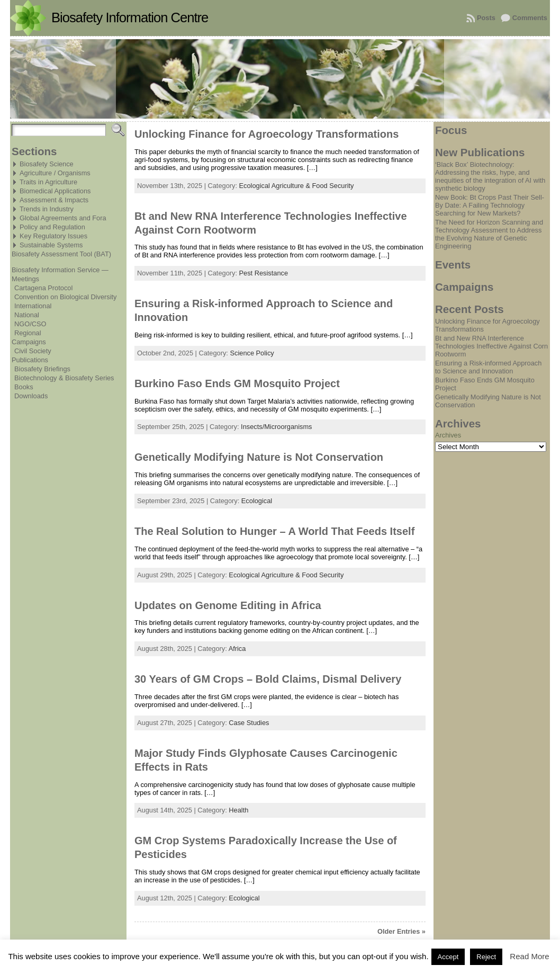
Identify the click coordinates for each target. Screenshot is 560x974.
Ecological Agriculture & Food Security (297, 186)
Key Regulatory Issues (53, 236)
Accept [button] (448, 957)
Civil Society (33, 351)
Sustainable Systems (51, 245)
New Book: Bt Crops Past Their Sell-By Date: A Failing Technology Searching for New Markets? (490, 205)
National (27, 315)
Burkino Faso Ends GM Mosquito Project (237, 383)
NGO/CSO (30, 324)
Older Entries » (401, 931)
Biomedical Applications (55, 191)
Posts (486, 18)
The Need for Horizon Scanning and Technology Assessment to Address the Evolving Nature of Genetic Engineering (489, 234)
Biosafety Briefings (42, 369)
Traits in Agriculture (48, 182)
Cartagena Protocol (43, 288)
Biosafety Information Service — (60, 270)
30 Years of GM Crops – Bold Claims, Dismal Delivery (268, 679)
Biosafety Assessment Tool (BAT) (61, 254)
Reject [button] (486, 957)
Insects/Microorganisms (276, 427)
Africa (237, 649)
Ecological (257, 501)
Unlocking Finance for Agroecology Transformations (267, 134)
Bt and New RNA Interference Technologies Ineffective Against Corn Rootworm (491, 346)
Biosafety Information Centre (130, 17)
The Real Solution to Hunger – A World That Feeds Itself (274, 531)
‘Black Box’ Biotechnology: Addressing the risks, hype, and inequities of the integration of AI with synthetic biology (490, 176)
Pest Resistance (264, 273)
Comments (530, 18)
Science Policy (252, 353)
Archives (448, 435)
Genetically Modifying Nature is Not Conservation (259, 457)
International (33, 306)
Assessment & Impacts (54, 200)
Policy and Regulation (52, 227)
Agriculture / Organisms (55, 173)
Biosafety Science (47, 164)
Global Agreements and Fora (63, 218)
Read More (529, 956)
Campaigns (29, 342)
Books (24, 387)
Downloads (31, 396)
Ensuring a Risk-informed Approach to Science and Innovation (488, 367)
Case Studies (249, 723)
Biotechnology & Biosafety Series (64, 378)
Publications (30, 360)
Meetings (25, 279)
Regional (28, 333)
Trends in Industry (47, 209)
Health (238, 810)
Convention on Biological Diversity (65, 297)
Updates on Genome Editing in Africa (228, 605)
